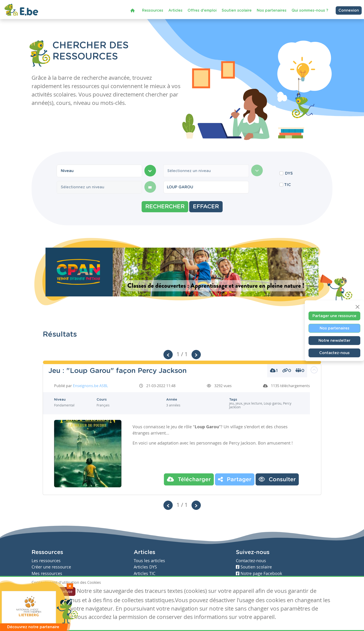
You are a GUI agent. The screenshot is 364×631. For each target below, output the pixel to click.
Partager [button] (235, 479)
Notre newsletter (334, 341)
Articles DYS (145, 567)
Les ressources (46, 561)
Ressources (153, 10)
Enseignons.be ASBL (90, 386)
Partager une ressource (334, 316)
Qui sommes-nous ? (310, 10)
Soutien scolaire (237, 10)
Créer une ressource (51, 567)
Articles (175, 10)
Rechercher (165, 207)
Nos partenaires (272, 10)
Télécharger (189, 479)
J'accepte (42, 591)
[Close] (357, 307)
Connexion (349, 10)
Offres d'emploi (202, 10)
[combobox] (99, 171)
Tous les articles (149, 561)
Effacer (206, 207)
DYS (289, 173)
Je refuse (65, 591)
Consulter (277, 479)
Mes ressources (47, 573)
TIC (288, 185)
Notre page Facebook (259, 573)
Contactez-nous (334, 353)
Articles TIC (145, 573)
